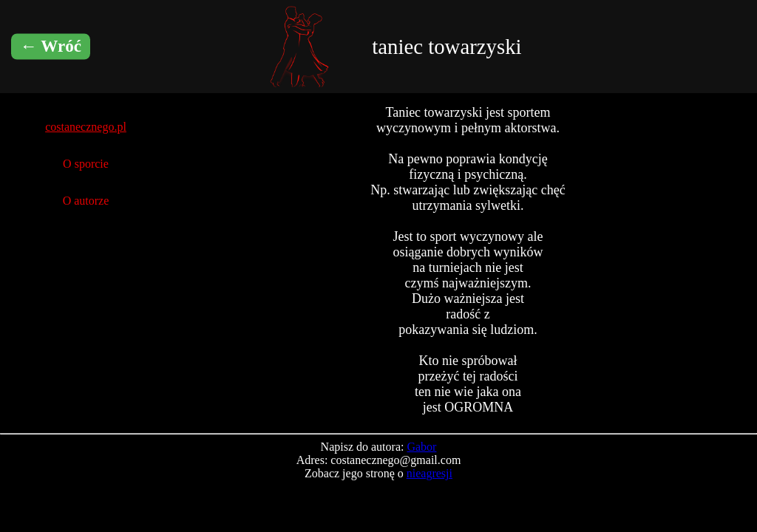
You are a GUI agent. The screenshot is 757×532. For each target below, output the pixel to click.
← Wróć (51, 47)
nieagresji (430, 473)
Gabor (421, 447)
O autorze (86, 201)
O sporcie (86, 164)
